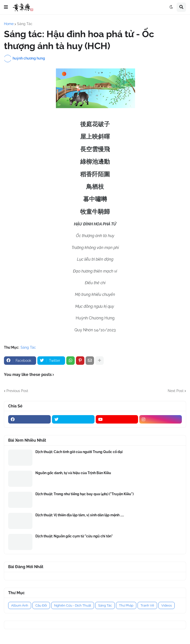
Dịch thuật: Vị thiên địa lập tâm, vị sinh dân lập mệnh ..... (80, 515)
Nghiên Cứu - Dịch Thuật (73, 605)
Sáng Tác (25, 24)
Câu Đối (41, 605)
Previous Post (17, 391)
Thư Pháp (126, 605)
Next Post (176, 391)
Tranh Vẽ (147, 605)
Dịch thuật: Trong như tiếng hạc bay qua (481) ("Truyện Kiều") (84, 494)
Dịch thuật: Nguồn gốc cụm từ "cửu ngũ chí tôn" (74, 536)
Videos (166, 605)
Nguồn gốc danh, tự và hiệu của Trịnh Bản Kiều (73, 473)
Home (9, 24)
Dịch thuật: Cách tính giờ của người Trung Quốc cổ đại (79, 452)
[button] (6, 7)
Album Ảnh (20, 605)
